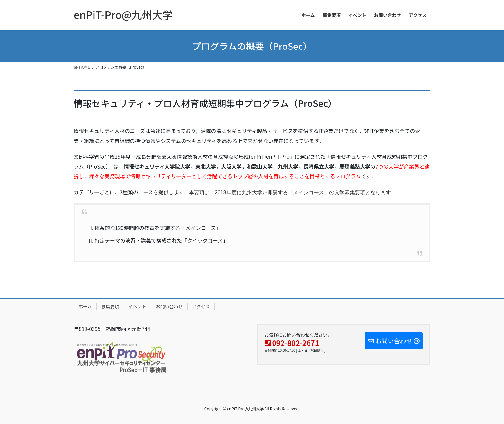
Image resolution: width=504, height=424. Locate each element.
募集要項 (110, 306)
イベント (138, 306)
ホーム (85, 306)
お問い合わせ (169, 306)
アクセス (201, 306)
